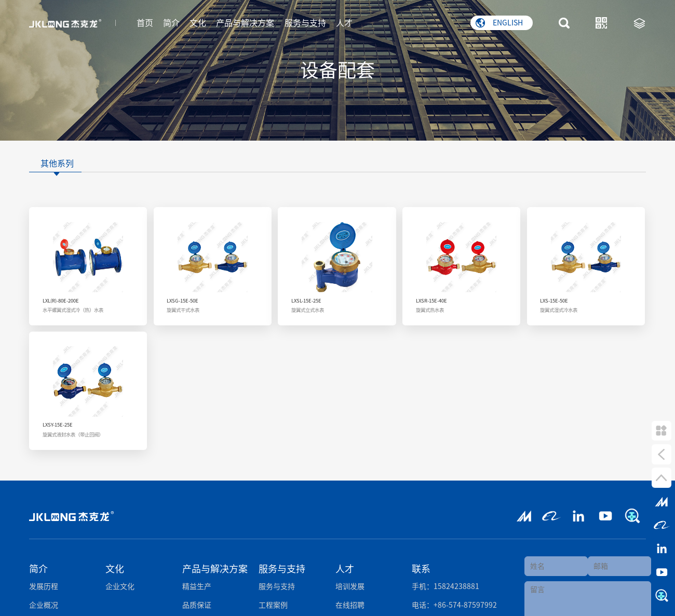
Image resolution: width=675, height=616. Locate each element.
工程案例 (273, 602)
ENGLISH (499, 22)
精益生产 (197, 583)
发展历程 (44, 583)
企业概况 (44, 602)
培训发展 (350, 583)
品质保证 (197, 602)
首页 (145, 22)
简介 (171, 22)
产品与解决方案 (245, 22)
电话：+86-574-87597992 (454, 602)
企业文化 (120, 583)
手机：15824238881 (446, 583)
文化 (198, 22)
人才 (344, 22)
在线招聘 (350, 602)
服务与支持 (305, 22)
